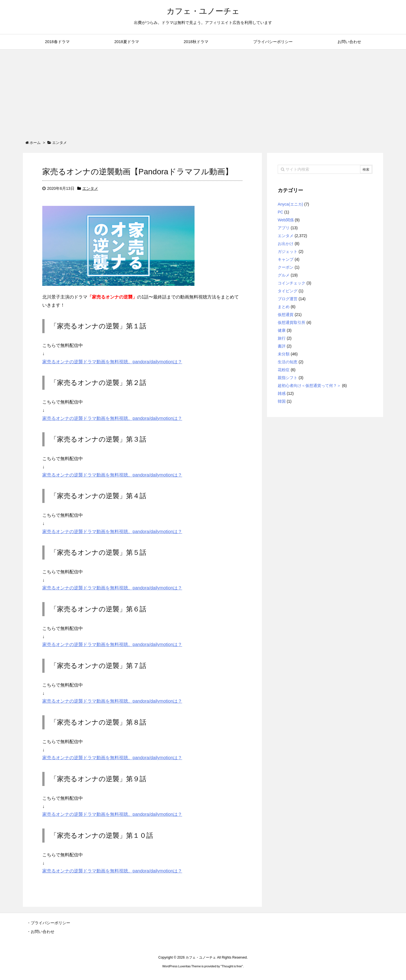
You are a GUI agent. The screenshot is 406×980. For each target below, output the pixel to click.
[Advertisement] (203, 92)
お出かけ (286, 244)
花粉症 (284, 370)
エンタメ (90, 188)
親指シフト (288, 378)
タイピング (288, 291)
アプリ (284, 228)
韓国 (282, 401)
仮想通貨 (286, 315)
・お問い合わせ (41, 932)
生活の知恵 (288, 362)
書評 (282, 346)
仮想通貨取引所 (292, 322)
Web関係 (286, 220)
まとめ (284, 307)
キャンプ (286, 259)
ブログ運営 (288, 299)
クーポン (286, 267)
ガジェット (288, 251)
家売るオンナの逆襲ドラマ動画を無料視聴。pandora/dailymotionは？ (112, 362)
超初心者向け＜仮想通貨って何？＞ (309, 386)
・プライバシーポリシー (48, 923)
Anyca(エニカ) (290, 204)
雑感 (282, 393)
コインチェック (292, 283)
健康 (282, 330)
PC (280, 212)
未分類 (284, 354)
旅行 (282, 338)
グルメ (284, 275)
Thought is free (232, 966)
